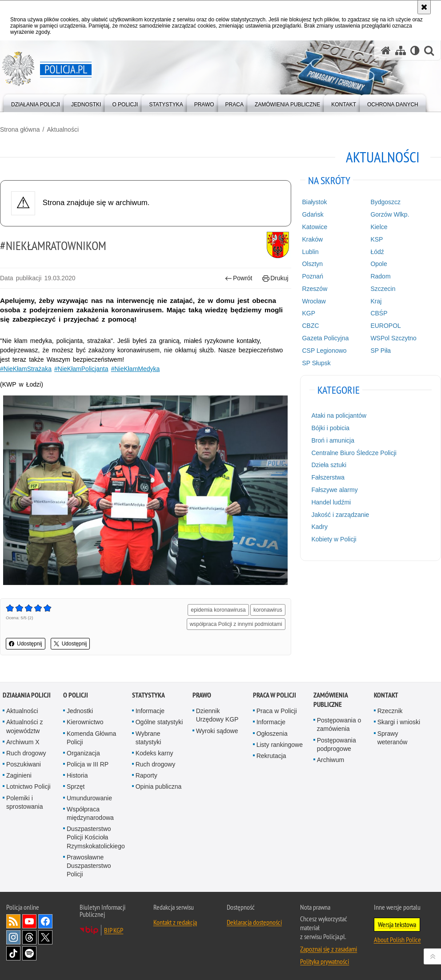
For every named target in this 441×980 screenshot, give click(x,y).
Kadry (319, 527)
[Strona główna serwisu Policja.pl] (386, 50)
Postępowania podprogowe (337, 744)
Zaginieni (19, 775)
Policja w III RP (88, 764)
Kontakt (386, 695)
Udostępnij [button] (26, 644)
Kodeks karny (154, 753)
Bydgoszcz (385, 202)
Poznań (312, 276)
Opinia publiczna (159, 786)
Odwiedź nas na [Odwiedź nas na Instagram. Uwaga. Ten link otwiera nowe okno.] (13, 937)
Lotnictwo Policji (28, 786)
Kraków (312, 239)
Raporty (146, 775)
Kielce (379, 227)
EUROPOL (385, 326)
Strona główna (20, 129)
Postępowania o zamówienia (339, 724)
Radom (380, 276)
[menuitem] (36, 103)
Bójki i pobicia (330, 428)
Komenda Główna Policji (91, 738)
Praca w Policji (275, 695)
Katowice (315, 227)
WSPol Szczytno (393, 338)
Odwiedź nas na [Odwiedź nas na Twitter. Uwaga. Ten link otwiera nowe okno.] (45, 937)
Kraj (376, 301)
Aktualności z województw (24, 726)
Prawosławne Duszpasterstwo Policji (89, 866)
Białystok (314, 202)
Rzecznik (390, 711)
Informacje (150, 711)
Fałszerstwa (328, 477)
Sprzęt (76, 786)
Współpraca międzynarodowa (90, 813)
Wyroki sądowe (217, 731)
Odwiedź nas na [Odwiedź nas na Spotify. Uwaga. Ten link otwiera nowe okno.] (29, 953)
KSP (377, 239)
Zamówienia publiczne (331, 700)
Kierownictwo (85, 722)
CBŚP (379, 313)
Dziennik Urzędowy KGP (217, 715)
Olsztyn (312, 264)
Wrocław (314, 301)
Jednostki (80, 711)
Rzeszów (315, 289)
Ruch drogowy (26, 753)
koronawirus (268, 610)
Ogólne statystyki (159, 722)
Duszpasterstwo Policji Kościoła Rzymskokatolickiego (96, 837)
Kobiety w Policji (334, 539)
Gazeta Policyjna (325, 338)
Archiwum (331, 760)
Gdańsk (313, 214)
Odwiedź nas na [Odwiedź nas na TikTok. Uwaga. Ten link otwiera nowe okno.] (13, 953)
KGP (309, 313)
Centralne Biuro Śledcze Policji (354, 453)
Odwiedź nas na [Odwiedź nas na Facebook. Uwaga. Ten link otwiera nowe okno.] (45, 921)
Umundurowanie (89, 798)
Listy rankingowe (280, 745)
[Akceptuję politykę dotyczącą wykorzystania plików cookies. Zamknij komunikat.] (424, 7)
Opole (379, 264)
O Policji (76, 695)
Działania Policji (27, 695)
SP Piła (381, 351)
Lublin (310, 252)
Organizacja (83, 753)
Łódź (377, 252)
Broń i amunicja (333, 440)
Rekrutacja (271, 756)
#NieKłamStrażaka (26, 369)
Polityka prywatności (325, 961)
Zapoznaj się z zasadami (329, 949)
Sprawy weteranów (393, 738)
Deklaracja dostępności (254, 922)
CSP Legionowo (324, 351)
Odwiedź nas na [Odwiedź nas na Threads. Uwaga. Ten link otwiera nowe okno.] (29, 937)
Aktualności (63, 129)
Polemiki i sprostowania (25, 802)
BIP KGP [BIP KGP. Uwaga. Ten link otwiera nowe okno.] (114, 930)
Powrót (239, 278)
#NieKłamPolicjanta (81, 369)
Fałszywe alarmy (334, 490)
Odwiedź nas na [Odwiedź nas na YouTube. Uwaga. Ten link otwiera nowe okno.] (29, 921)
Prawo (202, 695)
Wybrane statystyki (148, 738)
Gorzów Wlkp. (390, 214)
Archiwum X (23, 742)
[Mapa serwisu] (401, 50)
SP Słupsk (316, 363)
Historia (77, 775)
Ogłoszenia (272, 734)
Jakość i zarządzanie (340, 515)
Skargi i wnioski (399, 722)
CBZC (310, 326)
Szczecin (383, 289)
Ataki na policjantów (339, 415)
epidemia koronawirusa (218, 610)
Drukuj (275, 278)
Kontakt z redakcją (175, 922)
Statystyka (148, 695)
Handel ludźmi (331, 502)
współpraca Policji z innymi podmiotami (236, 624)
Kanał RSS (13, 921)
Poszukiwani (24, 764)
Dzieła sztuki (329, 465)
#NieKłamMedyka (136, 369)
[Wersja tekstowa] (415, 50)
